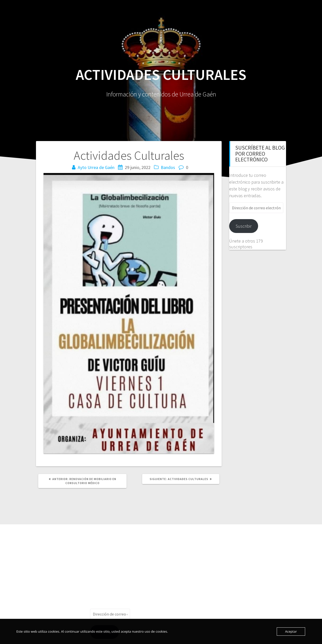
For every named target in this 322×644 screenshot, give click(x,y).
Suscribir (244, 226)
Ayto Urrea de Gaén (96, 167)
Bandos (168, 167)
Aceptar (291, 631)
